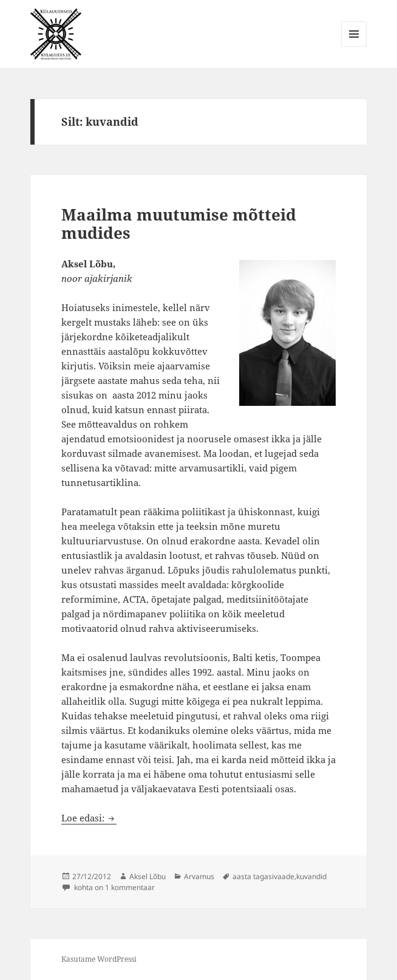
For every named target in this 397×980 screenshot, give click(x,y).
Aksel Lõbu (148, 876)
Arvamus (199, 876)
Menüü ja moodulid (354, 46)
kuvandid (311, 876)
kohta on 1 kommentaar (114, 887)
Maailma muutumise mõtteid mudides (179, 224)
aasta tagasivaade (263, 876)
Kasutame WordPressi (99, 959)
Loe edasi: (89, 818)
